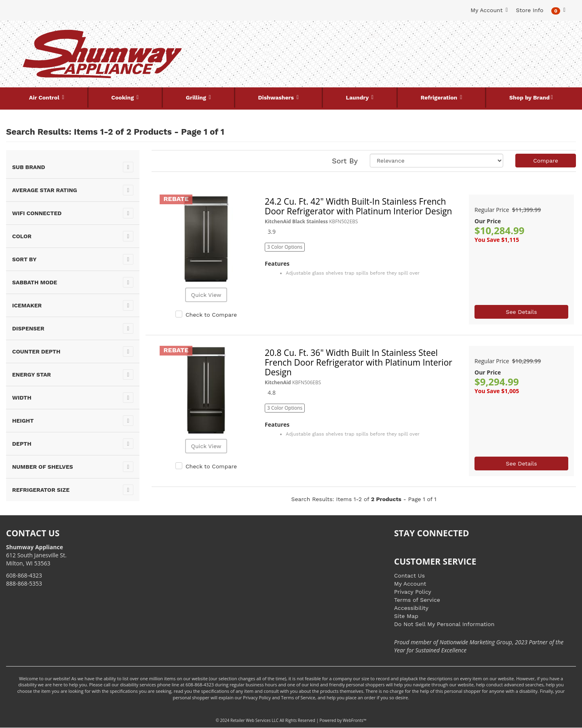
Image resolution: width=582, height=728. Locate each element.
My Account (410, 584)
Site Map (406, 616)
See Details (521, 312)
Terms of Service (417, 600)
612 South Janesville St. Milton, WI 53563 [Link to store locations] (36, 555)
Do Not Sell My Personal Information (444, 624)
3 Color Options (285, 247)
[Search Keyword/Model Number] (286, 36)
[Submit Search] (374, 36)
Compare (546, 161)
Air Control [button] (45, 97)
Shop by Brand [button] (529, 97)
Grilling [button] (197, 97)
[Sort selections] (436, 161)
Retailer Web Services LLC (254, 720)
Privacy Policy (413, 592)
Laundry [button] (358, 97)
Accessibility (411, 608)
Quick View (206, 295)
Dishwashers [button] (277, 97)
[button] (558, 10)
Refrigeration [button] (440, 97)
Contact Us (409, 576)
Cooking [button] (123, 97)
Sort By (345, 161)
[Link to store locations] (480, 63)
